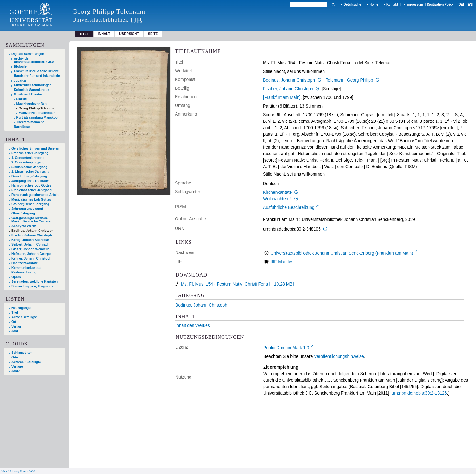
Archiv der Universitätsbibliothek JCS (34, 60)
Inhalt (104, 34)
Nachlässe (22, 127)
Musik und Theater (28, 94)
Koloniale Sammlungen (32, 90)
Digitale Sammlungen (28, 54)
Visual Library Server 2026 (18, 471)
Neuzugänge (21, 308)
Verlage (17, 367)
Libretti (22, 99)
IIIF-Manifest (282, 262)
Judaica (20, 80)
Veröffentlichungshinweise (339, 356)
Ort (14, 322)
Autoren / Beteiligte (26, 362)
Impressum (415, 4)
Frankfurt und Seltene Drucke (36, 71)
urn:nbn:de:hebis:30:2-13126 (419, 393)
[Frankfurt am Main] (282, 97)
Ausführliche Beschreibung (289, 207)
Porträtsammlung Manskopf (38, 118)
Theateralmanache (30, 122)
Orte (15, 357)
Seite (153, 34)
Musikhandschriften (31, 104)
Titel (15, 313)
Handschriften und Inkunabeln (37, 76)
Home (374, 4)
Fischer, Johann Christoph (288, 89)
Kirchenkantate (277, 192)
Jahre (16, 371)
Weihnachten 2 (277, 199)
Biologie (20, 67)
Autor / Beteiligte (24, 317)
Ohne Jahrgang (23, 213)
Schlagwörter (22, 353)
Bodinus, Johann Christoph (289, 80)
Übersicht (129, 34)
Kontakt (392, 4)
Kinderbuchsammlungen (33, 85)
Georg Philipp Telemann (37, 108)
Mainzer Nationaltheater (37, 113)
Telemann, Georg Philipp (349, 80)
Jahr (15, 331)
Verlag (16, 326)
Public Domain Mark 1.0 (286, 348)
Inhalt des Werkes (193, 325)
